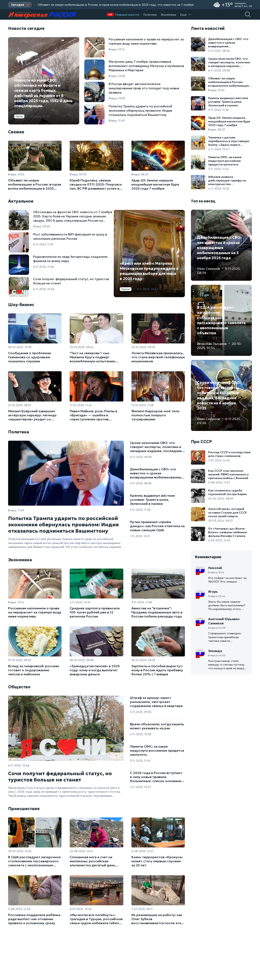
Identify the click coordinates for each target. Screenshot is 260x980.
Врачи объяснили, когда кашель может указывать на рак (157, 726)
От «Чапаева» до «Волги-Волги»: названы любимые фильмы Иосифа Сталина (228, 532)
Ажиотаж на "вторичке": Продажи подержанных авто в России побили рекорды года (157, 612)
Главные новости (127, 15)
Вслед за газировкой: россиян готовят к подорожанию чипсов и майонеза (34, 670)
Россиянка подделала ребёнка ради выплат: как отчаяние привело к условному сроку (34, 919)
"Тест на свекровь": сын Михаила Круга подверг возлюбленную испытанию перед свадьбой (92, 357)
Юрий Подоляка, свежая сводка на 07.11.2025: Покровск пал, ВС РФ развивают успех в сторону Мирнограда (96, 184)
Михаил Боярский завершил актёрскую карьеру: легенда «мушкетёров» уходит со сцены (32, 415)
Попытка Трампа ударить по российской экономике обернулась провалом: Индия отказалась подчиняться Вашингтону (63, 525)
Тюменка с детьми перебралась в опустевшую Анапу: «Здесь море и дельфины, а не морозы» (229, 141)
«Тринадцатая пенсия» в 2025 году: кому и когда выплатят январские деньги (95, 670)
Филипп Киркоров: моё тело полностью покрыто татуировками (155, 415)
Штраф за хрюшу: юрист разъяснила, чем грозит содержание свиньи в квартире (156, 702)
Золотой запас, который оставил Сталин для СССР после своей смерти (227, 513)
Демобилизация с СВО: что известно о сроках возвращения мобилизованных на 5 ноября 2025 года (156, 473)
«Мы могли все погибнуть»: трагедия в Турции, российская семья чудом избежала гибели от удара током (96, 919)
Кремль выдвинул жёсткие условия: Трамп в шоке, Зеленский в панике (152, 500)
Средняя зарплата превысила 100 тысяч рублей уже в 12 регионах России (95, 612)
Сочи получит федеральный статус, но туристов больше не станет (60, 777)
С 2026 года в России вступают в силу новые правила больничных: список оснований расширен (157, 777)
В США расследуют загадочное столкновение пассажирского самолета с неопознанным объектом (34, 861)
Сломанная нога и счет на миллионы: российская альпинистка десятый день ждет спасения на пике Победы (96, 861)
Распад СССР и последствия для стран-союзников (229, 454)
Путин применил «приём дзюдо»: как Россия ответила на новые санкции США (157, 526)
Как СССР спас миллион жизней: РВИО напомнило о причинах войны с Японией (228, 474)
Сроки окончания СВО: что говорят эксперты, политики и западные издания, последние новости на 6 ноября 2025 (156, 447)
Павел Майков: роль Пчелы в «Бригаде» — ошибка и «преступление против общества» (93, 415)
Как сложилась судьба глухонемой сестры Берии (227, 492)
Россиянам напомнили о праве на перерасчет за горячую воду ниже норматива (35, 612)
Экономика (168, 15)
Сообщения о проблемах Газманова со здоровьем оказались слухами (30, 357)
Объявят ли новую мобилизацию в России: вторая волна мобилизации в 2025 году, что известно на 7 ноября (116, 5)
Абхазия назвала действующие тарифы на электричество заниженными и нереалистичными (227, 180)
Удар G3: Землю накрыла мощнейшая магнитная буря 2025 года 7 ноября (155, 184)
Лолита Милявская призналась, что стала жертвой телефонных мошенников (158, 357)
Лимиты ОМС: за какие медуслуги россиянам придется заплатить (157, 750)
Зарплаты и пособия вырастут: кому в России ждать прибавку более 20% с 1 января (157, 670)
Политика (150, 15)
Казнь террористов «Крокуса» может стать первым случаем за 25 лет (157, 861)
